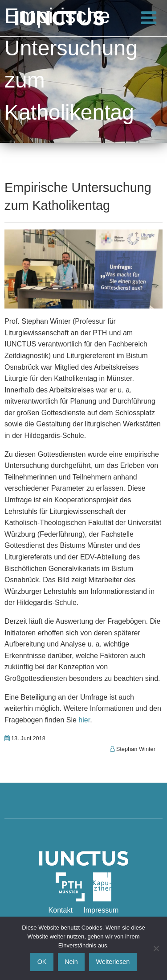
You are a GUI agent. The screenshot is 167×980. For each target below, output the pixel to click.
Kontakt (61, 910)
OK (42, 962)
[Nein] (156, 948)
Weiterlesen (113, 962)
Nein (71, 962)
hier (84, 720)
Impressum (101, 910)
